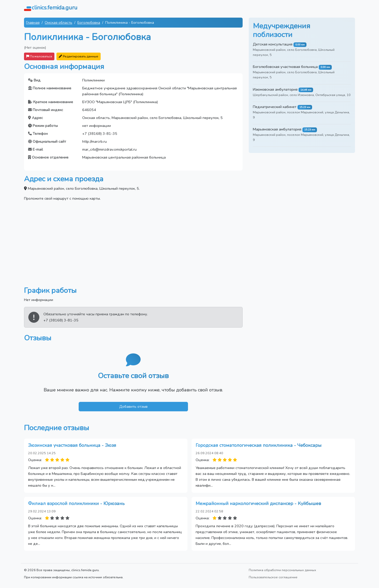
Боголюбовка (89, 22)
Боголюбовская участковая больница (285, 67)
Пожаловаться (39, 56)
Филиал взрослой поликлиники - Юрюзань (76, 503)
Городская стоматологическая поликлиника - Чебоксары (259, 445)
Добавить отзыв (133, 406)
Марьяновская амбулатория (277, 129)
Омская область (58, 22)
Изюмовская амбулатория (275, 89)
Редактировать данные (79, 56)
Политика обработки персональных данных (282, 570)
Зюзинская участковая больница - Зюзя (72, 445)
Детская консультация (273, 44)
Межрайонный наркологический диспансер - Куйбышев (258, 503)
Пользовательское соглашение (273, 577)
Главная (33, 22)
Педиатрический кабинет (275, 107)
